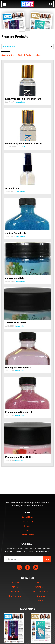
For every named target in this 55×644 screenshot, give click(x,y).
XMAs (40, 600)
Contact (27, 526)
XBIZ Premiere (14, 596)
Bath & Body (25, 55)
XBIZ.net (15, 587)
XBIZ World (15, 591)
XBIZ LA (41, 583)
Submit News (27, 517)
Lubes (38, 55)
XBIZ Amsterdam (41, 591)
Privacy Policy (28, 535)
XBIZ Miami (40, 587)
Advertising (28, 521)
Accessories (8, 55)
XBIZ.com (15, 583)
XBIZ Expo (40, 596)
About (27, 530)
